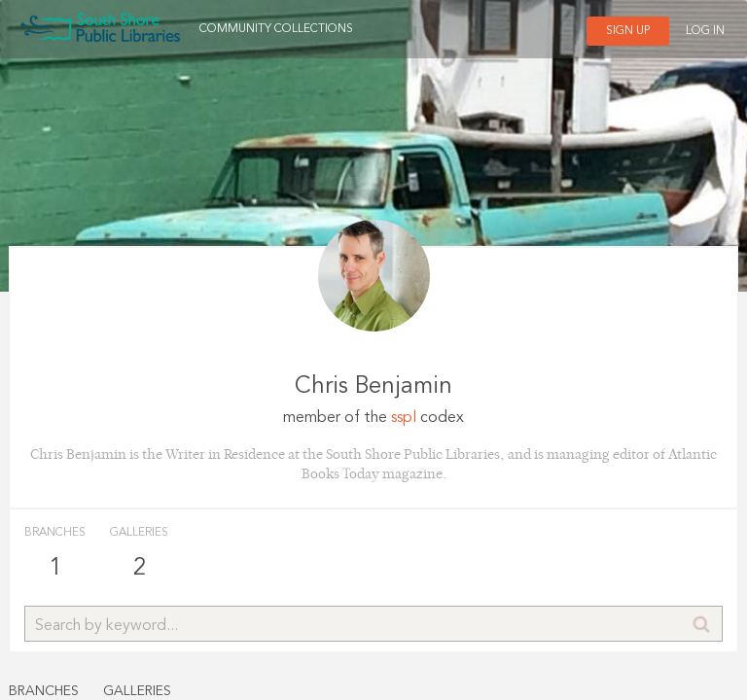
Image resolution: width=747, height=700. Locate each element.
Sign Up (628, 31)
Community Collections (276, 29)
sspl (404, 418)
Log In (705, 31)
